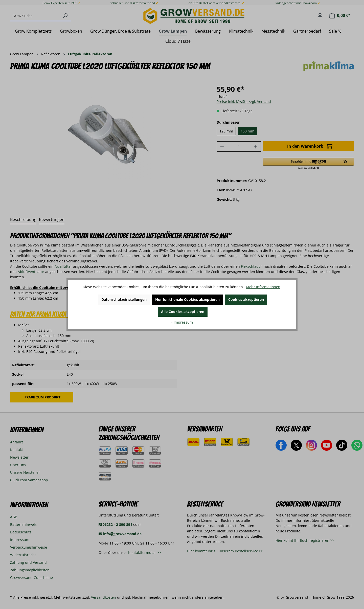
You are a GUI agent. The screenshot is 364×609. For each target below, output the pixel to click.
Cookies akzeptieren (246, 299)
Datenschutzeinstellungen (124, 299)
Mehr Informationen (263, 287)
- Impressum (182, 322)
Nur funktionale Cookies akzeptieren (187, 299)
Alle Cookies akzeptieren (183, 312)
